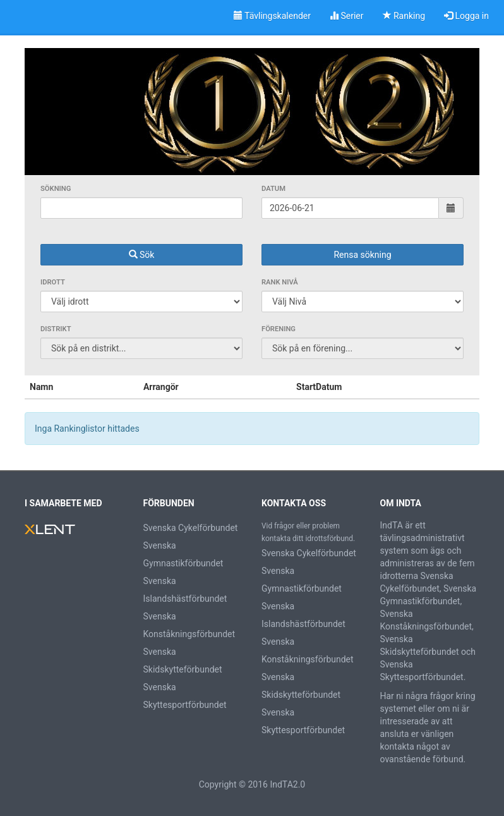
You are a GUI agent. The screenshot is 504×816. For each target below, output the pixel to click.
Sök (142, 255)
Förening (279, 329)
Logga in (466, 16)
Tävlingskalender (272, 16)
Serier (347, 16)
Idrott (53, 282)
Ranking (404, 16)
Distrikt (56, 329)
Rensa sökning (362, 255)
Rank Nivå (280, 282)
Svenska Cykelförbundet (191, 528)
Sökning (56, 189)
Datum (273, 189)
